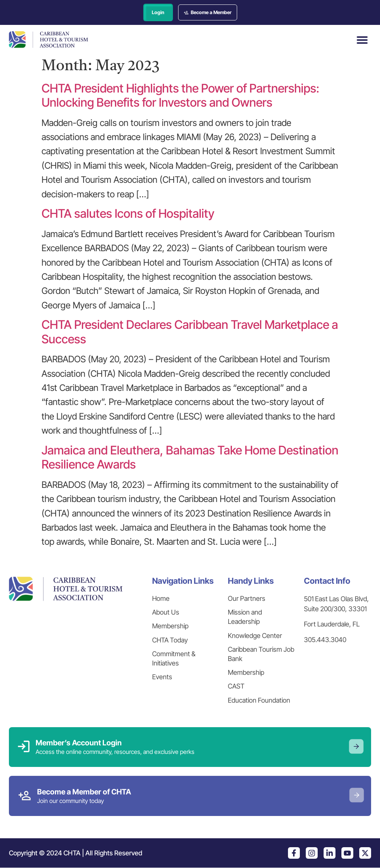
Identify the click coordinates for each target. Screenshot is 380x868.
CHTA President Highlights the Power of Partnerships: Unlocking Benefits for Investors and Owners (180, 95)
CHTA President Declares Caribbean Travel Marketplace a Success (190, 332)
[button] (362, 40)
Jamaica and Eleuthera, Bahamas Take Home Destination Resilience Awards (190, 457)
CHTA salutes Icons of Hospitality (128, 214)
